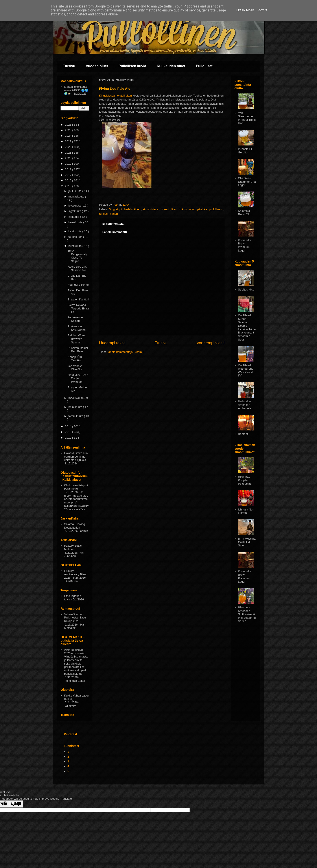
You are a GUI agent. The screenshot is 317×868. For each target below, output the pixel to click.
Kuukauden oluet (171, 66)
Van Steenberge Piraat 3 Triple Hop (247, 118)
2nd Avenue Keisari (75, 319)
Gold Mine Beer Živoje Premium (77, 378)
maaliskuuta (76, 398)
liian (174, 209)
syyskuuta (75, 211)
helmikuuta (76, 407)
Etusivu (69, 66)
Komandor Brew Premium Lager (245, 245)
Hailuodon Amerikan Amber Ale (245, 405)
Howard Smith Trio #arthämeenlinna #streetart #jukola (76, 456)
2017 (69, 175)
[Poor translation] (16, 804)
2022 (69, 147)
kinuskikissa (151, 209)
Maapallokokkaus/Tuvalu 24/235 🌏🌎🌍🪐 (76, 90)
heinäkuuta (76, 222)
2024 (69, 136)
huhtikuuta (76, 246)
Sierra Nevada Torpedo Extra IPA (78, 308)
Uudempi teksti (112, 343)
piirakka (202, 209)
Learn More (245, 10)
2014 (69, 426)
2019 (69, 164)
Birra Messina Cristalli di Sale (247, 542)
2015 (69, 186)
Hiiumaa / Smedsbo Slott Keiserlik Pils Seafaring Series (247, 614)
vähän (114, 214)
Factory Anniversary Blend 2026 (76, 574)
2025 (69, 130)
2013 (69, 432)
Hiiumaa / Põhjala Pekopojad (245, 480)
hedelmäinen (133, 209)
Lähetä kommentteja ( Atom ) (125, 352)
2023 (69, 141)
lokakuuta (75, 206)
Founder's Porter (78, 285)
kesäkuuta (75, 231)
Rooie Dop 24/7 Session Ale (77, 268)
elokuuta (74, 217)
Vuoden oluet (97, 66)
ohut (192, 209)
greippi (118, 209)
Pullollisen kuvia (132, 66)
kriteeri (165, 209)
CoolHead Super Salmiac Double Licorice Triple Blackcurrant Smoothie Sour (247, 327)
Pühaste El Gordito (245, 151)
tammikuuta (76, 416)
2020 (69, 158)
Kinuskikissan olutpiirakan (115, 96)
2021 (69, 153)
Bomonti (243, 434)
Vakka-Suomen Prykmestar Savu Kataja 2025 (75, 618)
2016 (69, 180)
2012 (69, 438)
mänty (183, 209)
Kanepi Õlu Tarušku (75, 359)
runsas (104, 214)
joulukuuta (75, 191)
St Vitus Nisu (246, 290)
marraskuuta (77, 197)
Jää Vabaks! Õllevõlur (75, 368)
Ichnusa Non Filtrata (246, 511)
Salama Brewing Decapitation (75, 526)
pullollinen (216, 209)
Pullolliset (204, 66)
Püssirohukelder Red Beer (78, 350)
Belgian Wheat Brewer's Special (77, 339)
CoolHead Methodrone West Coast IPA (246, 371)
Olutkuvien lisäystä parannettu (76, 487)
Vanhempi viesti (211, 343)
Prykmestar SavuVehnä (77, 328)
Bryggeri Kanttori (78, 299)
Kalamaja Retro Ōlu (244, 213)
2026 (69, 125)
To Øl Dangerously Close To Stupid (77, 256)
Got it (263, 10)
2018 (69, 169)
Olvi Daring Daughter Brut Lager (247, 182)
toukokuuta (76, 237)
